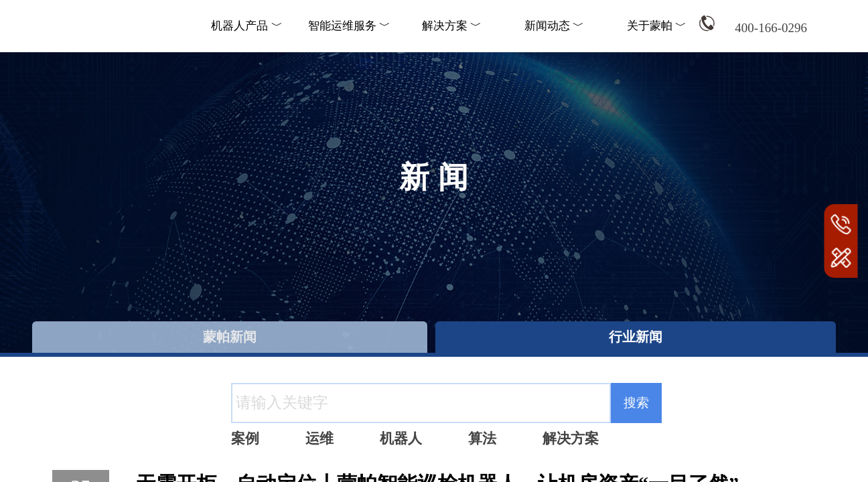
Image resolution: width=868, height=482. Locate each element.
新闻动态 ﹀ (554, 26)
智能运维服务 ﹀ (349, 26)
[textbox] (421, 403)
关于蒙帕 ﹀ (657, 26)
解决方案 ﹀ (452, 26)
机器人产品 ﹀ (246, 26)
